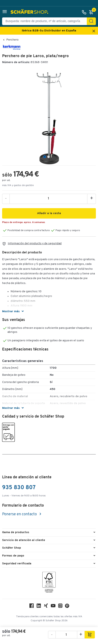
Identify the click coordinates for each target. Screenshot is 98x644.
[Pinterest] (67, 607)
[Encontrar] (91, 21)
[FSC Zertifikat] (49, 583)
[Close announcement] (94, 31)
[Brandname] (12, 49)
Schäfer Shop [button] (12, 548)
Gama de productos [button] (16, 532)
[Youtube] (53, 607)
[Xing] (46, 607)
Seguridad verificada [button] (17, 564)
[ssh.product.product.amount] (48, 199)
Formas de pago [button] (13, 556)
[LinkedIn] (39, 607)
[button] (5, 12)
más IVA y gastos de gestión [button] (18, 185)
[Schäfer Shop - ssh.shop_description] (30, 12)
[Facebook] (32, 607)
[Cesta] (92, 12)
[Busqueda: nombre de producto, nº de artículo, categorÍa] (46, 21)
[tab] (45, 157)
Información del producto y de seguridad (35, 244)
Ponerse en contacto (20, 514)
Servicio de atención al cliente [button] (24, 540)
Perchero (12, 40)
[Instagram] (60, 607)
